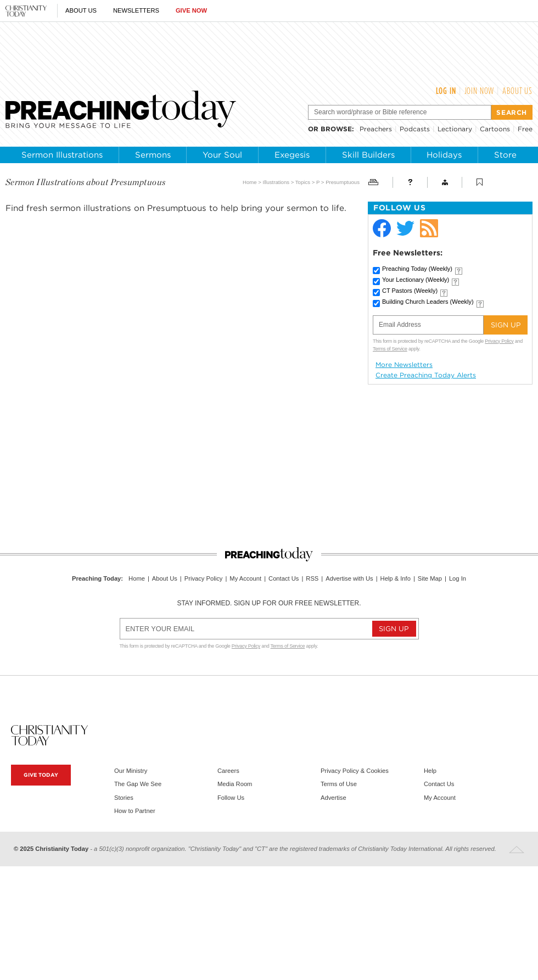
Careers (228, 771)
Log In (446, 91)
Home (250, 182)
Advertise (334, 798)
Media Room (235, 784)
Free (525, 129)
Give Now (191, 10)
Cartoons (495, 129)
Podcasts (415, 129)
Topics (303, 182)
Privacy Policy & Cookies (355, 771)
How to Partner (135, 811)
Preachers (376, 129)
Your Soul (222, 155)
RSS (312, 578)
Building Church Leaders (428, 302)
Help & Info (396, 578)
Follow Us (231, 798)
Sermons (153, 155)
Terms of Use (339, 784)
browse (336, 129)
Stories (124, 798)
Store (505, 155)
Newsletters (136, 10)
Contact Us (284, 578)
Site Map (430, 578)
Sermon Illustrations (62, 155)
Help (430, 771)
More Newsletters (404, 365)
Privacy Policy (499, 341)
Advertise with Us (349, 578)
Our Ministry (131, 771)
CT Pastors (410, 291)
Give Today (41, 775)
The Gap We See (138, 784)
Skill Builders (368, 155)
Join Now (480, 91)
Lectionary (455, 129)
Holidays (444, 155)
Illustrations (276, 182)
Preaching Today (417, 269)
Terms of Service (390, 349)
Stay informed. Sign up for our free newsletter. (269, 603)
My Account (245, 578)
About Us (81, 10)
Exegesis (292, 155)
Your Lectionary (416, 280)
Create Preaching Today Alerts (426, 375)
